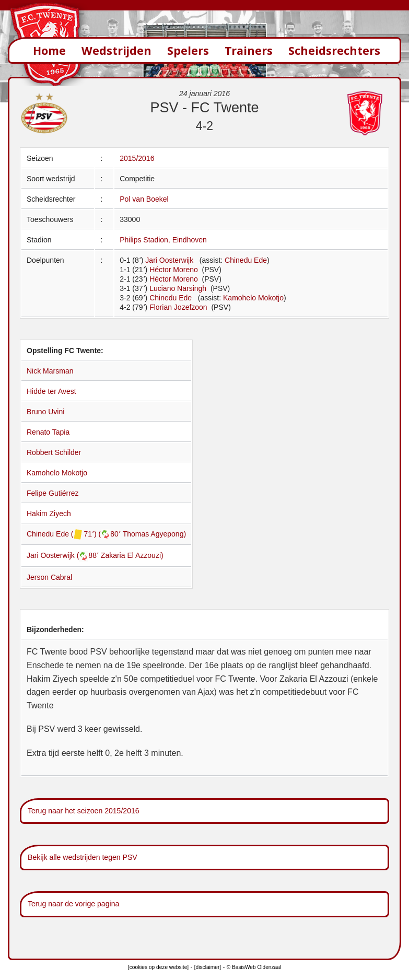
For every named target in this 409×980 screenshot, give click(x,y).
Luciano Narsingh (179, 288)
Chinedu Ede (246, 260)
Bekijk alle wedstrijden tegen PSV (83, 857)
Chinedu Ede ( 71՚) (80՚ (75, 534)
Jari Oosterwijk (169, 260)
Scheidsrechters (334, 50)
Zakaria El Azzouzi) (132, 555)
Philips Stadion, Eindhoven (163, 240)
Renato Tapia (48, 432)
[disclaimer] (208, 967)
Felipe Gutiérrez (53, 493)
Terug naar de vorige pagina (73, 904)
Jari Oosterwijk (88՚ (64, 555)
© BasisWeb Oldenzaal (254, 967)
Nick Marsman (50, 371)
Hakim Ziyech (49, 514)
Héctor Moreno (174, 270)
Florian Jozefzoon (179, 307)
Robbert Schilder (54, 452)
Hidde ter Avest (51, 391)
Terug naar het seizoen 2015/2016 (84, 811)
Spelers (188, 50)
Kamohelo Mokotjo (253, 298)
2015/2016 (137, 158)
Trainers (249, 50)
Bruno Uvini (45, 412)
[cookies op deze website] (158, 967)
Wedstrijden (116, 50)
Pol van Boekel (144, 199)
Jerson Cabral (49, 577)
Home (49, 50)
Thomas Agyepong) (154, 534)
